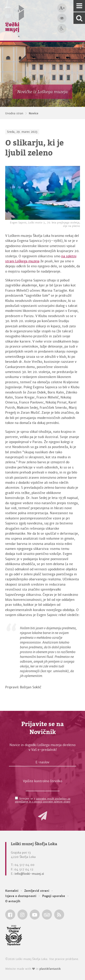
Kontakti (12, 891)
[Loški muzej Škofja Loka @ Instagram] (22, 915)
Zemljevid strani (37, 891)
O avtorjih (13, 901)
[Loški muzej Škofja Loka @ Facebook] (10, 915)
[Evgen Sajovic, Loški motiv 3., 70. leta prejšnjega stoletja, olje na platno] (43, 193)
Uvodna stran (14, 113)
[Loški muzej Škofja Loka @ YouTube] (35, 915)
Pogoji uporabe (54, 896)
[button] (43, 816)
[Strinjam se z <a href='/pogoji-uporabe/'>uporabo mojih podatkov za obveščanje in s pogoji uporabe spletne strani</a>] (16, 798)
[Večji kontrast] (62, 18)
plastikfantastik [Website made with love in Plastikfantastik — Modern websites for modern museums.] (50, 969)
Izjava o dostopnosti (21, 896)
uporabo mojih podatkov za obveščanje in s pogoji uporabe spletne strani (43, 800)
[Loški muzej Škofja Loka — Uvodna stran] (15, 20)
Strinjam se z (43, 800)
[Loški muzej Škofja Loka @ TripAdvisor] (47, 915)
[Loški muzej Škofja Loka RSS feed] (59, 915)
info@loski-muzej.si (29, 874)
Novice (34, 113)
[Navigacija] (79, 6)
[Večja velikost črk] (62, 8)
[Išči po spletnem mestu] (79, 18)
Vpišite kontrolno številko (42, 781)
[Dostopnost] (62, 28)
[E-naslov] (42, 763)
